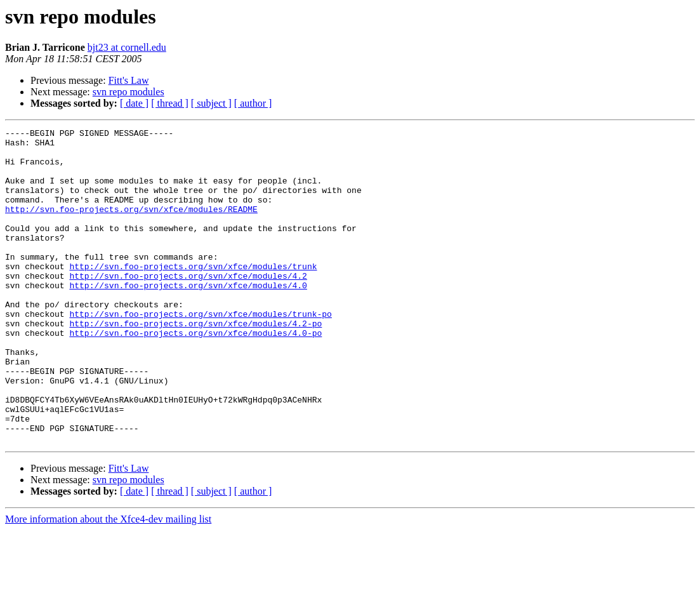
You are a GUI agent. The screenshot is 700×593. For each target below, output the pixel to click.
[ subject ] (211, 103)
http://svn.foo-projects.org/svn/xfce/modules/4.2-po (195, 363)
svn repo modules (129, 92)
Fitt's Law (129, 80)
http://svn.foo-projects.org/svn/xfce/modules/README (131, 226)
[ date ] (134, 103)
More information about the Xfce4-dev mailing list (108, 582)
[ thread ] (170, 103)
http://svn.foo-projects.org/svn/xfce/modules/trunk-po (200, 352)
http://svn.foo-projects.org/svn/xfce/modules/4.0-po (195, 375)
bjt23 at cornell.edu (127, 47)
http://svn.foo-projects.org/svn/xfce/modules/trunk (193, 295)
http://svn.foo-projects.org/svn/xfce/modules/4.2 (188, 306)
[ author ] (253, 103)
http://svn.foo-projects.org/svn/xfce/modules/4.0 (188, 317)
